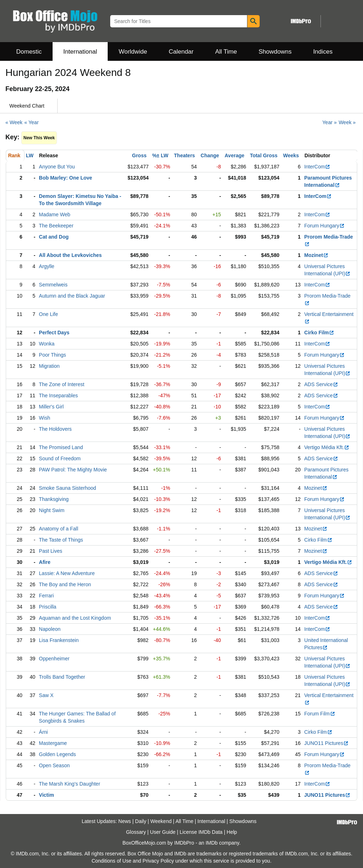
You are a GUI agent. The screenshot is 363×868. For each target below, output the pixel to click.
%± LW (160, 155)
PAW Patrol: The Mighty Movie (73, 470)
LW (30, 155)
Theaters (184, 155)
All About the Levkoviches (70, 255)
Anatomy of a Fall (59, 529)
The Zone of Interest (62, 384)
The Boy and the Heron (65, 584)
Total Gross (264, 155)
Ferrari (46, 596)
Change (210, 155)
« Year (32, 122)
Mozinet (316, 255)
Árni (43, 732)
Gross (139, 155)
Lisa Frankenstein (59, 640)
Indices (323, 52)
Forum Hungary (324, 226)
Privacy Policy (158, 861)
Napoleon (50, 629)
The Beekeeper (56, 226)
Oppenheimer (54, 659)
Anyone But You (57, 167)
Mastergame (53, 743)
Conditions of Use (111, 861)
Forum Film (320, 714)
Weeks (291, 155)
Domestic (29, 52)
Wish (44, 418)
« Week (14, 122)
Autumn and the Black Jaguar (72, 296)
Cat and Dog (54, 237)
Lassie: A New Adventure (67, 573)
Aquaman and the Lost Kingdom (75, 618)
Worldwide (133, 52)
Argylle (47, 266)
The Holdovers (55, 429)
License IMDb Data (201, 832)
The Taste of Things (61, 540)
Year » (330, 122)
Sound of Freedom (60, 458)
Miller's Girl (51, 407)
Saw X (46, 695)
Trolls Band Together (62, 677)
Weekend (161, 821)
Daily (141, 821)
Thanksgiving (54, 499)
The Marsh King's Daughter (70, 784)
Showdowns (275, 52)
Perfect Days (54, 333)
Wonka (47, 344)
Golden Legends (57, 754)
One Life (48, 314)
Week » (347, 122)
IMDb (212, 843)
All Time (226, 52)
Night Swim (52, 510)
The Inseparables (58, 395)
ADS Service (321, 384)
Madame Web (55, 214)
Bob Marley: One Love (66, 178)
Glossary (136, 832)
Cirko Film (319, 333)
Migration (49, 366)
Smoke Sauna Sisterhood (68, 488)
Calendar (181, 52)
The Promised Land (61, 447)
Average (235, 155)
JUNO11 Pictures (326, 743)
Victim (46, 795)
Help (232, 832)
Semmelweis (53, 285)
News (125, 821)
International (80, 52)
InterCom (317, 167)
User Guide (163, 832)
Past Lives (51, 551)
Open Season (54, 765)
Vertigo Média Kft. (327, 447)
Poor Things (52, 355)
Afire (45, 562)
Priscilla (48, 607)
